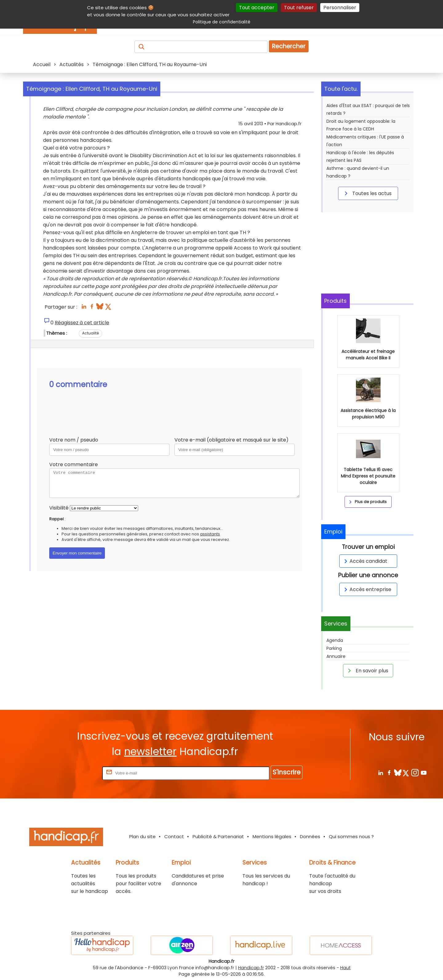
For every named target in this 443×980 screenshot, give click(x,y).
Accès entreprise (367, 589)
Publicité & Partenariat (218, 836)
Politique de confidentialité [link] (222, 22)
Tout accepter (257, 8)
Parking (334, 648)
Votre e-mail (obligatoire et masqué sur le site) (231, 440)
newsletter (150, 752)
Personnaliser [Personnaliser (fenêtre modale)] (340, 8)
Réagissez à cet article (82, 323)
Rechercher (289, 46)
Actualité (90, 333)
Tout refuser (299, 8)
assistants (210, 534)
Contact (174, 836)
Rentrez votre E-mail (76, 773)
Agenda (335, 640)
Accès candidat (365, 561)
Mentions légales (272, 836)
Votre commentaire (74, 464)
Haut (345, 968)
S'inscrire (287, 772)
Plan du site (142, 836)
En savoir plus (367, 670)
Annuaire (336, 656)
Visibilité (59, 508)
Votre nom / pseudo (74, 440)
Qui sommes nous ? (351, 836)
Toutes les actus (367, 193)
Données (310, 836)
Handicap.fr (251, 968)
